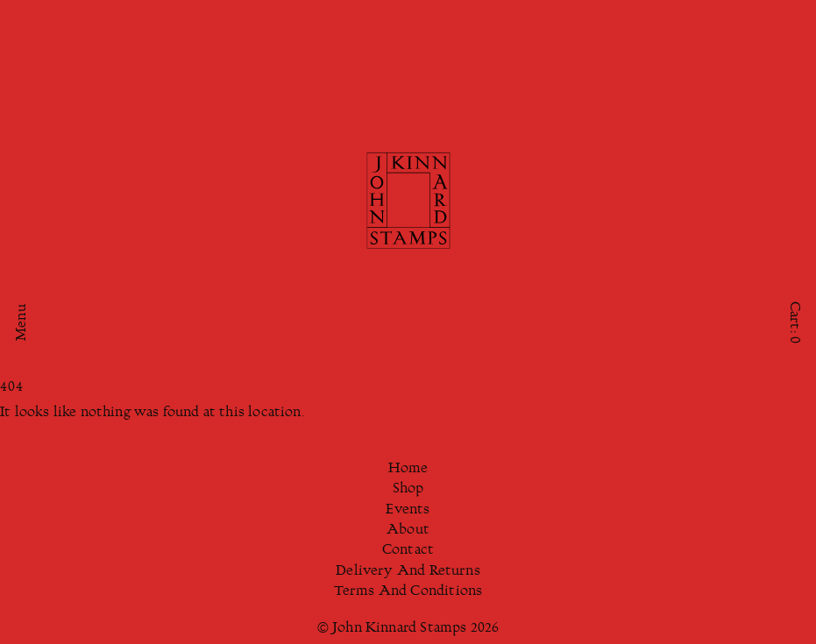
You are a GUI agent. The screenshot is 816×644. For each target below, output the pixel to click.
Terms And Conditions (408, 592)
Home (408, 469)
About (408, 531)
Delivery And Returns (408, 572)
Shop (408, 489)
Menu (22, 322)
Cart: (794, 322)
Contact (408, 551)
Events (408, 510)
